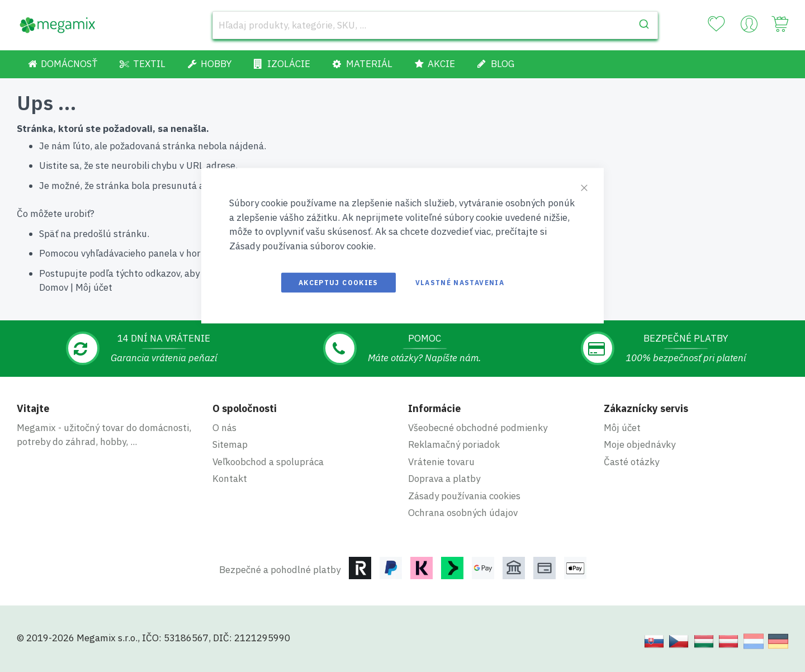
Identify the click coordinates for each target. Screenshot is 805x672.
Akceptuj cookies (338, 283)
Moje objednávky (640, 444)
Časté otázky (631, 462)
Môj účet (94, 287)
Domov (54, 287)
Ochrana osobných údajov (463, 513)
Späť (49, 234)
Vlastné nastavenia (460, 283)
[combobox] (435, 25)
